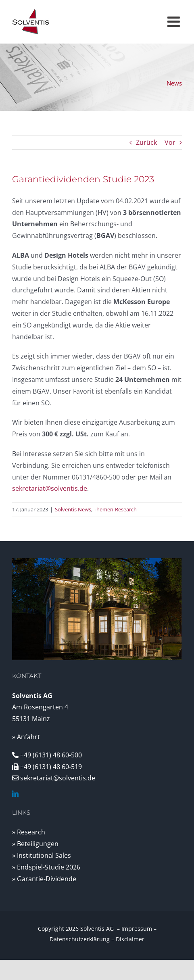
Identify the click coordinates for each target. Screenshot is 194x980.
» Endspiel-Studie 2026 (46, 867)
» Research (29, 832)
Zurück (146, 142)
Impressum (137, 929)
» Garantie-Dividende (44, 879)
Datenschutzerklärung (80, 939)
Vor (170, 142)
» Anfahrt (26, 737)
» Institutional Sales (42, 855)
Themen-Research (115, 509)
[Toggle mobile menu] (175, 22)
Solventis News (73, 509)
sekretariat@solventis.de (50, 488)
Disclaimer (130, 939)
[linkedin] (15, 794)
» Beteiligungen (35, 844)
